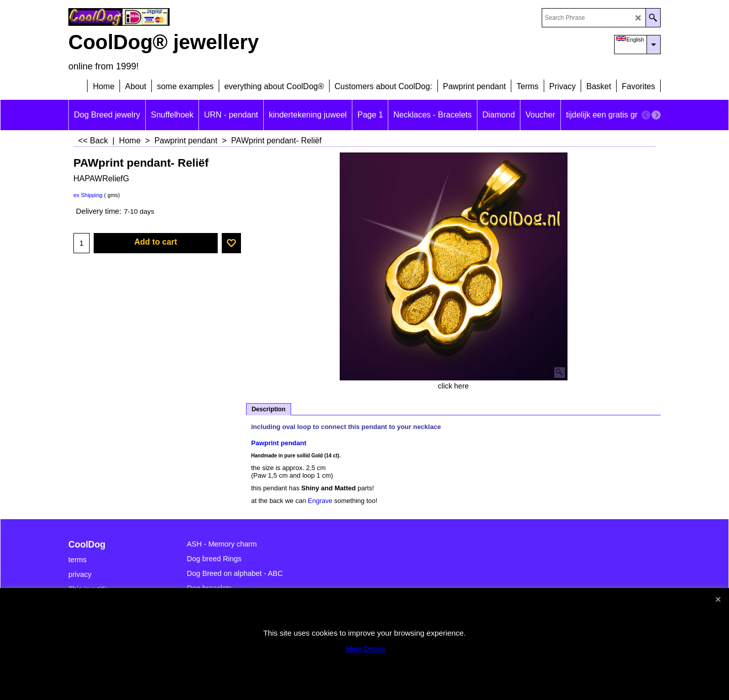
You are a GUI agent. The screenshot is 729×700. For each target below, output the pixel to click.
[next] (656, 115)
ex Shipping (88, 195)
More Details (366, 649)
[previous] (646, 115)
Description (269, 409)
